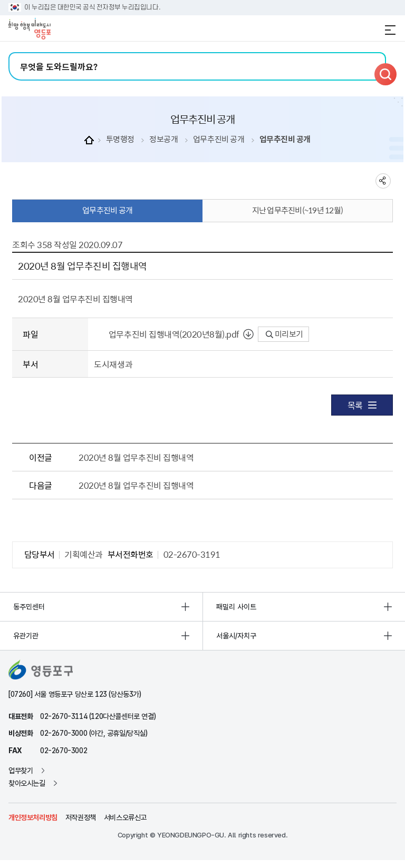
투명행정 (120, 139)
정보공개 (163, 139)
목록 (362, 405)
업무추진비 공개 (219, 139)
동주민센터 (29, 607)
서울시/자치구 (236, 636)
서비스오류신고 (125, 817)
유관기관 (26, 636)
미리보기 (285, 334)
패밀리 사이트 (236, 607)
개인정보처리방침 (33, 817)
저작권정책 (81, 817)
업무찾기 (21, 771)
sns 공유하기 (383, 181)
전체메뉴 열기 (390, 30)
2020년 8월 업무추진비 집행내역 (136, 457)
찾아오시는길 (27, 783)
